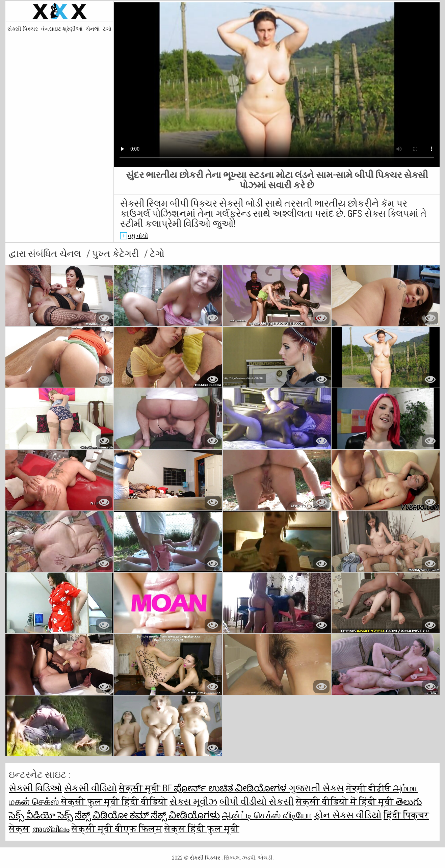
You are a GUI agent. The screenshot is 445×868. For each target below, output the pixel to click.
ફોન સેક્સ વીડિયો (348, 815)
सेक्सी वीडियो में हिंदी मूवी (346, 802)
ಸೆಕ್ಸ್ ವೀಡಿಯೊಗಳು (185, 815)
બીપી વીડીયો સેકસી (257, 802)
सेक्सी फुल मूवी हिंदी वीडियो (114, 802)
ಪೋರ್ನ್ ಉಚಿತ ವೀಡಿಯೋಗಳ (231, 788)
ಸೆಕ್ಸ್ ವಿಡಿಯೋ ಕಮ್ (113, 815)
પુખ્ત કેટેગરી (116, 254)
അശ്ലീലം (51, 829)
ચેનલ (71, 254)
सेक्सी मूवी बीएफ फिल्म (117, 829)
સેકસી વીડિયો (90, 788)
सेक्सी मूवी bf (146, 788)
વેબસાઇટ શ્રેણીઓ (62, 29)
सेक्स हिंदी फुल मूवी (202, 829)
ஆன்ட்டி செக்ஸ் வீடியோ (267, 815)
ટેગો (107, 29)
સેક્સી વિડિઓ (35, 788)
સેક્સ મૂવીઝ (193, 802)
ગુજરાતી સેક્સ (316, 788)
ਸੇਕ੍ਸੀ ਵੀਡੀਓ (369, 788)
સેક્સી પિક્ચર (23, 29)
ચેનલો (93, 29)
